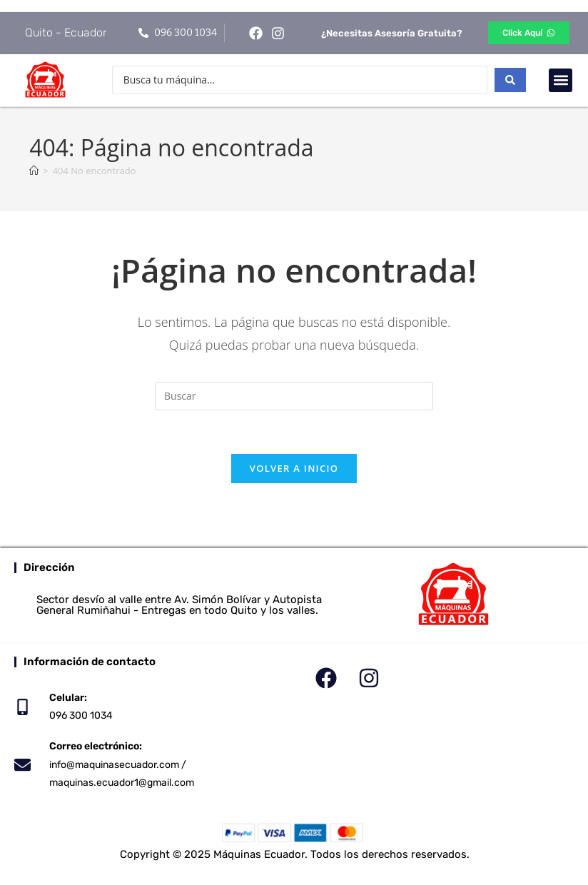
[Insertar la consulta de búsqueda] (294, 396)
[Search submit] (510, 80)
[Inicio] (34, 171)
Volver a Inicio (294, 468)
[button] (561, 80)
